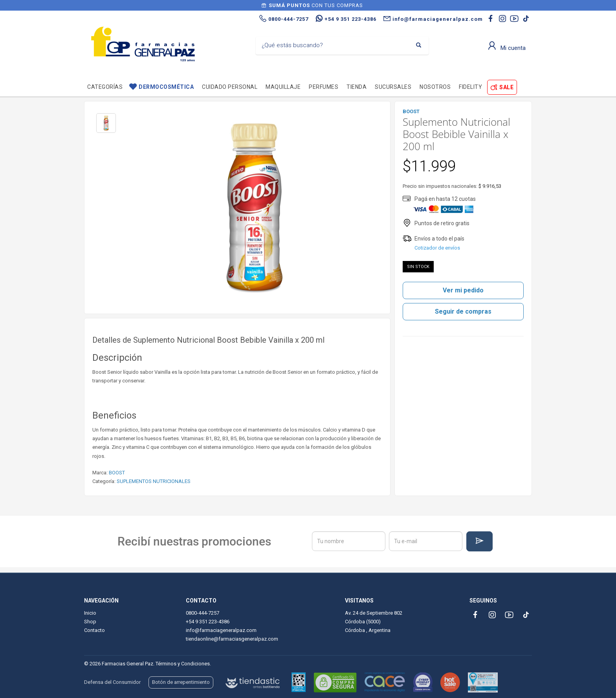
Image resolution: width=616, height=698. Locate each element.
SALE (506, 87)
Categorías (105, 87)
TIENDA (357, 87)
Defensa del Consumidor (112, 682)
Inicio (90, 613)
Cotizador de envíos (437, 248)
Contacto (94, 630)
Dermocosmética (166, 87)
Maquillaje (283, 87)
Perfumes (324, 87)
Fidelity (470, 87)
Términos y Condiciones (183, 664)
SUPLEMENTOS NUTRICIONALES (154, 481)
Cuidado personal (230, 87)
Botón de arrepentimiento (181, 682)
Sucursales (393, 87)
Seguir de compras (463, 311)
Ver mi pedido (463, 290)
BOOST (117, 473)
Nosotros (435, 87)
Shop (90, 622)
